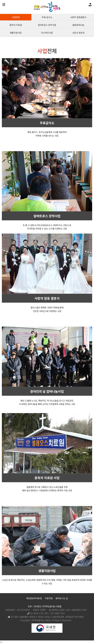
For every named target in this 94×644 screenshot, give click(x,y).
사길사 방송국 (78, 33)
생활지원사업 (16, 33)
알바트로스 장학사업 (47, 25)
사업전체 (16, 18)
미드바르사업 (47, 33)
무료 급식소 (47, 18)
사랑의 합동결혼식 (78, 18)
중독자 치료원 (16, 25)
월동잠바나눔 (78, 25)
